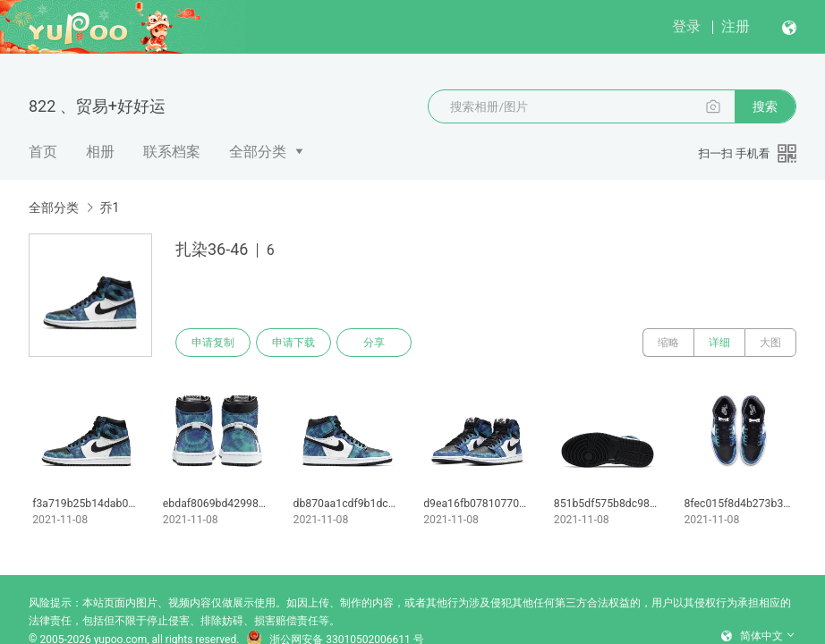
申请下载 (293, 343)
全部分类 (258, 152)
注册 (736, 26)
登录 (686, 26)
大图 (770, 343)
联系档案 (172, 152)
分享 (374, 343)
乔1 (109, 208)
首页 (43, 152)
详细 (719, 343)
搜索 (765, 106)
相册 (100, 152)
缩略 (668, 343)
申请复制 (213, 343)
